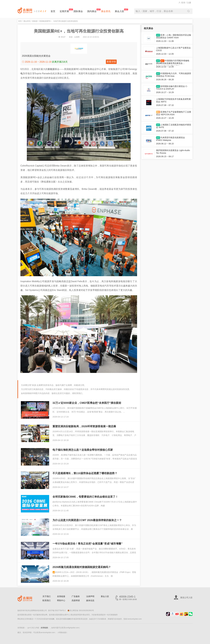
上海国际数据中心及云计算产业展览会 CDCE (173, 49)
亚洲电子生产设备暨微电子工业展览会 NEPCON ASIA (174, 113)
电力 (23, 73)
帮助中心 (61, 600)
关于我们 (47, 596)
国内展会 (92, 11)
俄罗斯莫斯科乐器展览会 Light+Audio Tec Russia (173, 152)
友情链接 (61, 596)
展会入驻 (119, 11)
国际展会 (78, 11)
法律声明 (90, 596)
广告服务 (76, 596)
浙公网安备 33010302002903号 (81, 610)
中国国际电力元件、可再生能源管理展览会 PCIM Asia (174, 75)
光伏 (116, 281)
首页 (53, 11)
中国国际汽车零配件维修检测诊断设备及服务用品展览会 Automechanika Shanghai (173, 62)
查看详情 (111, 62)
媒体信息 (90, 600)
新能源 (35, 21)
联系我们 (47, 600)
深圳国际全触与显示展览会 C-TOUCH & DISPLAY (172, 88)
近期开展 (64, 11)
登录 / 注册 (185, 3)
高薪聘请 (76, 600)
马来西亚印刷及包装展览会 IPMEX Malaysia (170, 139)
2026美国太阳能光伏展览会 (36, 56)
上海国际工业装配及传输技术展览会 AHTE (174, 126)
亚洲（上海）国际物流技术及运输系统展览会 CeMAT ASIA (174, 36)
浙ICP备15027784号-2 (57, 610)
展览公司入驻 (186, 598)
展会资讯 (106, 11)
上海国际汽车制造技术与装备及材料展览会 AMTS (173, 100)
